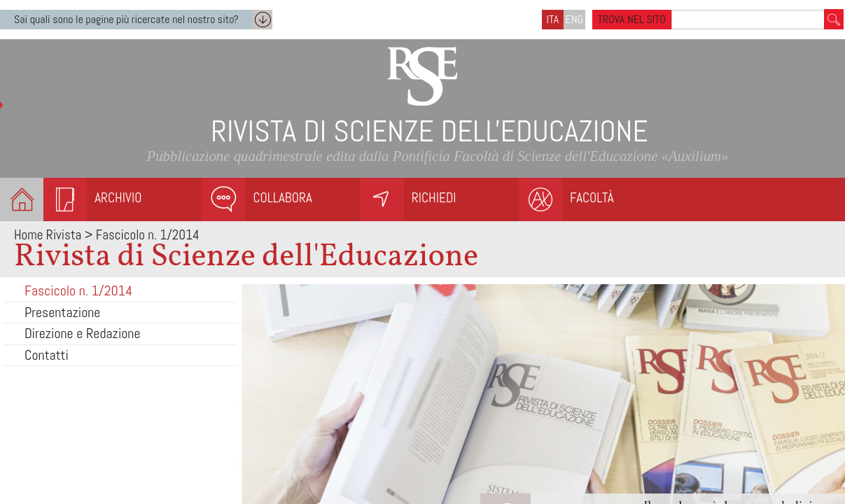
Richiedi (434, 198)
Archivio (118, 198)
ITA (553, 19)
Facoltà (592, 198)
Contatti (47, 355)
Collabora (282, 198)
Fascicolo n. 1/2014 (78, 290)
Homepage (22, 199)
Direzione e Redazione (83, 333)
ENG (575, 19)
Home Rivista (48, 235)
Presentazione (62, 312)
